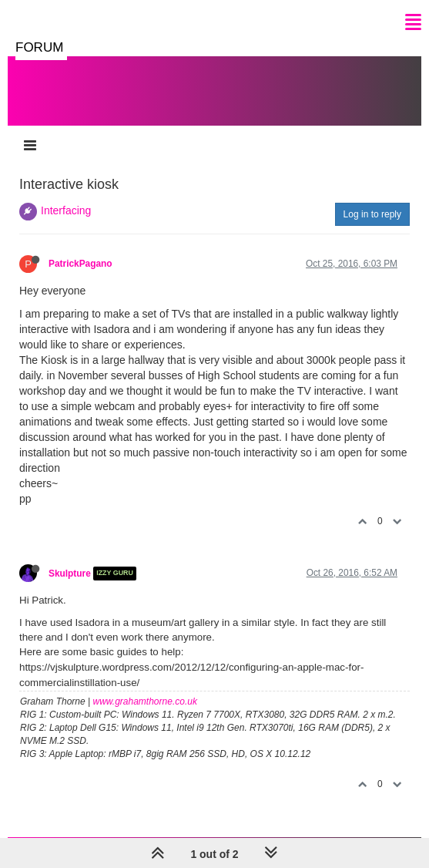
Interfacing (66, 210)
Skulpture (70, 574)
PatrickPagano (80, 264)
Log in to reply (372, 214)
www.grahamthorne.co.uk (145, 701)
